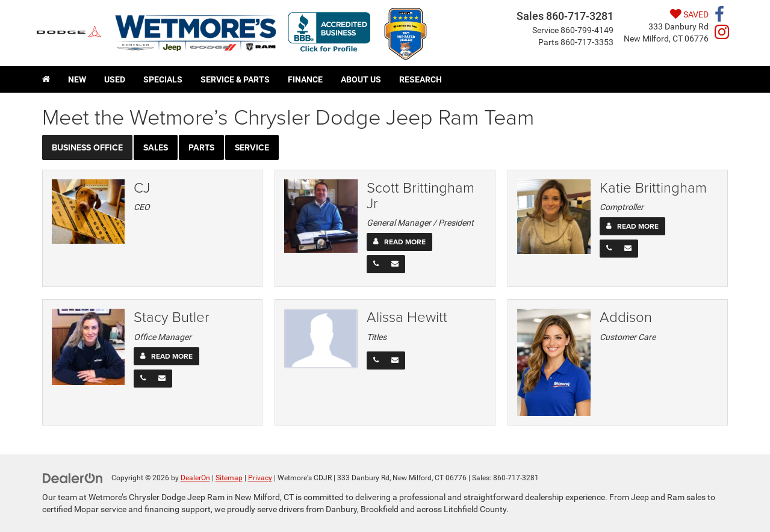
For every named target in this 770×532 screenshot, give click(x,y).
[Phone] (376, 264)
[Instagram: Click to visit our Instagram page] (722, 34)
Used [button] (115, 79)
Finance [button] (305, 79)
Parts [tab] (201, 147)
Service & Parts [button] (235, 79)
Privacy (260, 478)
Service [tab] (252, 147)
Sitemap (229, 478)
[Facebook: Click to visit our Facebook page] (719, 17)
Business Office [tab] (87, 147)
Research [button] (421, 79)
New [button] (77, 79)
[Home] (46, 79)
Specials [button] (163, 79)
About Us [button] (361, 79)
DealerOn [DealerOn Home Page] (195, 478)
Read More (405, 242)
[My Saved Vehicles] (666, 14)
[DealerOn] (73, 477)
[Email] (395, 264)
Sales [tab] (156, 147)
